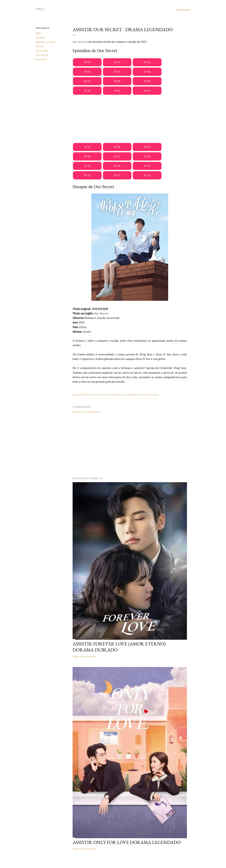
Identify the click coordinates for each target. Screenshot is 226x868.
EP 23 (117, 175)
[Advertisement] (130, 119)
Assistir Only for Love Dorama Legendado (127, 842)
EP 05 (117, 72)
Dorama (40, 38)
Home (41, 9)
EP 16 (87, 156)
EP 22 (87, 175)
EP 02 (117, 62)
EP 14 (117, 147)
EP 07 (87, 81)
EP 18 (147, 156)
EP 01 (87, 62)
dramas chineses (45, 42)
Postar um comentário (86, 412)
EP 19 (87, 166)
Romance (41, 59)
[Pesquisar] (183, 10)
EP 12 (147, 91)
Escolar (40, 46)
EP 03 (147, 62)
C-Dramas (57, 9)
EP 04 (87, 72)
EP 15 (147, 147)
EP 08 (117, 81)
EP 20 (117, 166)
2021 (38, 33)
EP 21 (147, 166)
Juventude (42, 51)
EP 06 (147, 72)
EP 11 (117, 91)
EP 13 (87, 147)
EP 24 (147, 175)
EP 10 (87, 91)
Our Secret (42, 55)
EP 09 (147, 81)
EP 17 (117, 156)
